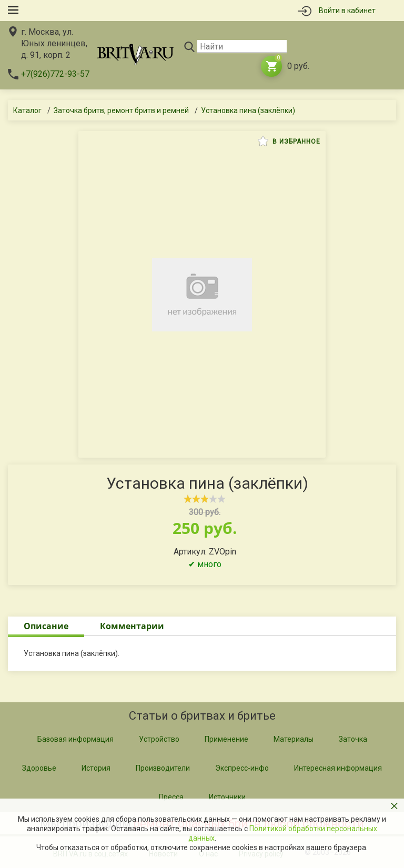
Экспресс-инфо (242, 768)
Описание (46, 626)
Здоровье (39, 768)
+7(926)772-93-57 (55, 74)
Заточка (353, 739)
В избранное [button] (289, 141)
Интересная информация (338, 768)
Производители (163, 768)
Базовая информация (75, 739)
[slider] (205, 499)
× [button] (394, 806)
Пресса (171, 797)
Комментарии (132, 626)
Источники (227, 797)
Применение (226, 739)
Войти (347, 11)
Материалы (294, 739)
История (96, 768)
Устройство (159, 739)
